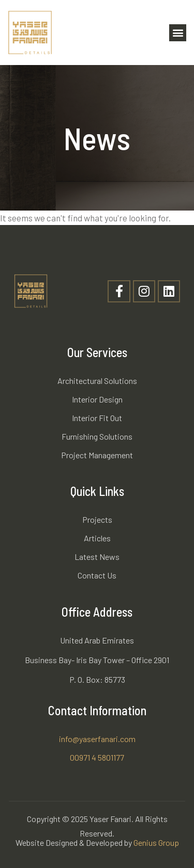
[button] (178, 33)
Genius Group (156, 842)
